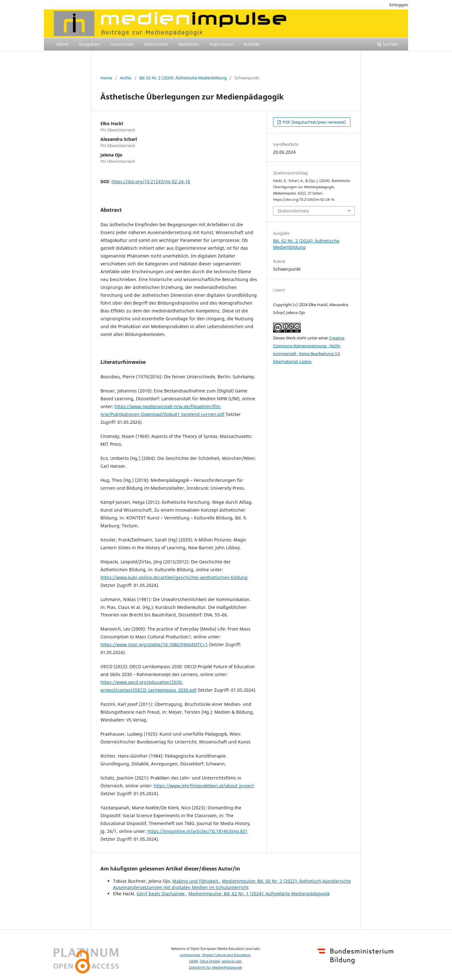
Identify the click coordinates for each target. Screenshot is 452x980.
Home (63, 44)
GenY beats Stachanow (161, 894)
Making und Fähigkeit (196, 881)
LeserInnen (122, 44)
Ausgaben (89, 44)
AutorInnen (156, 44)
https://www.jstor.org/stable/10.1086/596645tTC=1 (154, 644)
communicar (190, 955)
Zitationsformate (293, 211)
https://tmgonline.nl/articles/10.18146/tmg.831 (198, 831)
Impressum (221, 44)
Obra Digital (210, 961)
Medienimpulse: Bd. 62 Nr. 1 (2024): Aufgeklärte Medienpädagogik (259, 894)
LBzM (193, 961)
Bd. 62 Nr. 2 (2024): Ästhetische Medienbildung (183, 78)
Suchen (388, 44)
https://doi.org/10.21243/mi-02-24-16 (151, 181)
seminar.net (231, 961)
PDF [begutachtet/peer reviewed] (314, 122)
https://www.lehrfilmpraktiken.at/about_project (204, 786)
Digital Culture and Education (226, 955)
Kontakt (252, 44)
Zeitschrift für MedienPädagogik (215, 967)
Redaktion (189, 44)
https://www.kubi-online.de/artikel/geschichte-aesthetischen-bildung (174, 577)
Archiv (126, 78)
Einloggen (399, 5)
